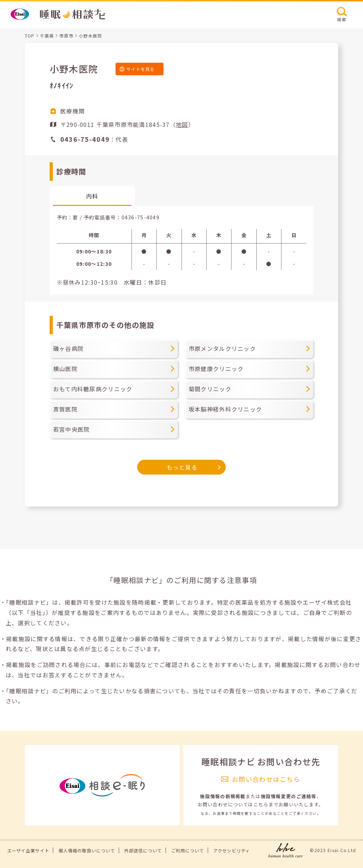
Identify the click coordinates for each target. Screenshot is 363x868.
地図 (182, 124)
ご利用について (188, 851)
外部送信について (143, 851)
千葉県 (47, 36)
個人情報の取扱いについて (87, 851)
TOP (30, 36)
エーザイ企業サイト (28, 851)
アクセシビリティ (231, 851)
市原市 (66, 36)
